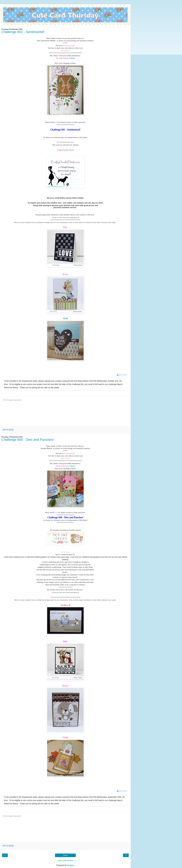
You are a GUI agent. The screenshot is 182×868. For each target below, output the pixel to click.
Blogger (71, 865)
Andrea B (65, 605)
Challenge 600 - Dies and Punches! (28, 440)
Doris (73, 58)
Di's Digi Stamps (62, 58)
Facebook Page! (69, 46)
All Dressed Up (61, 466)
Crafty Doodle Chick (65, 150)
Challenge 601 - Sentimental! (23, 32)
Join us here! (65, 51)
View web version (65, 860)
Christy (72, 466)
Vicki (65, 318)
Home (65, 855)
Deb (56, 122)
